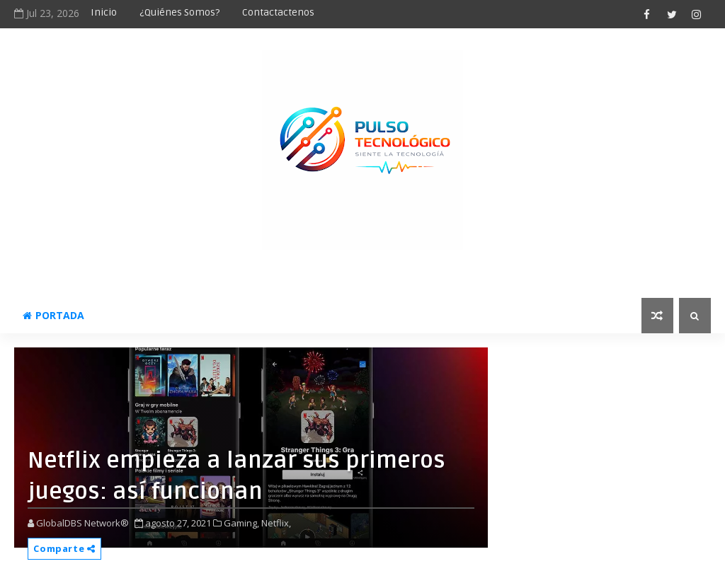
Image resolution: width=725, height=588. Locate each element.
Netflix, (276, 523)
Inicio (104, 12)
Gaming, (241, 523)
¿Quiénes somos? (179, 12)
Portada (53, 315)
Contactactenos (278, 12)
